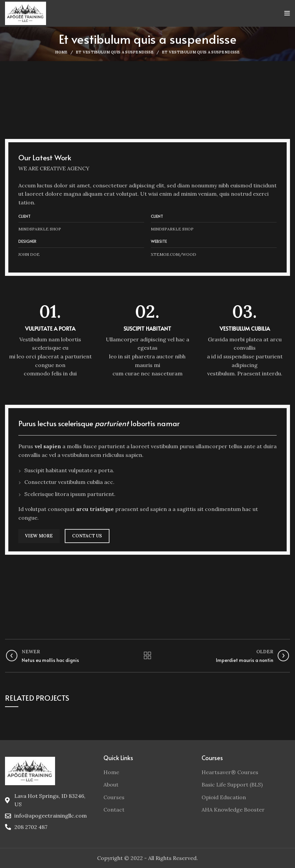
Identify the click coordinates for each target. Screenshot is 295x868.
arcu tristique (95, 509)
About (111, 785)
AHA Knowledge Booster (233, 810)
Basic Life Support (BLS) (232, 785)
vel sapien (48, 446)
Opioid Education (224, 797)
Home (61, 52)
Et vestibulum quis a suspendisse (115, 52)
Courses (114, 797)
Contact (114, 810)
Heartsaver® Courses (230, 772)
